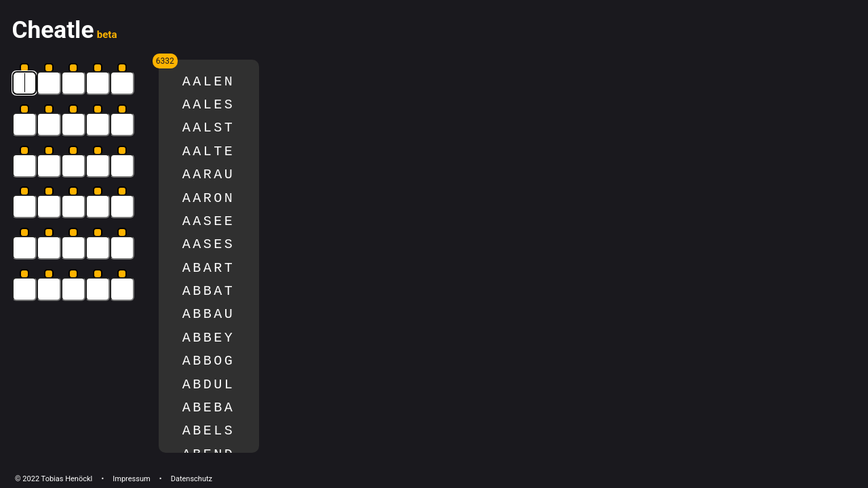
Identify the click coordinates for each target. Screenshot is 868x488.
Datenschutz (192, 479)
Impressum (131, 479)
